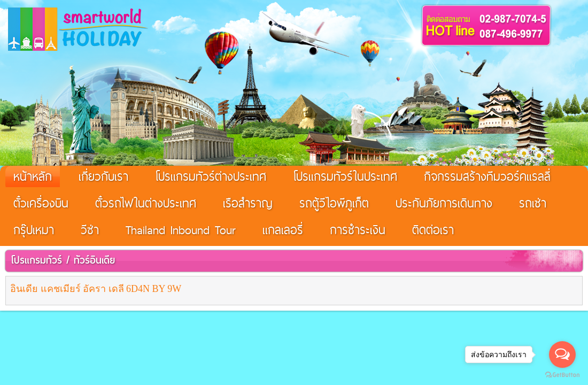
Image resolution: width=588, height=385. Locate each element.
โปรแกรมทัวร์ (36, 260)
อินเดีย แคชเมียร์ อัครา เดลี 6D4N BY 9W (96, 289)
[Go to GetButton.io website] (562, 375)
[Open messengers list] (562, 355)
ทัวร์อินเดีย (94, 260)
